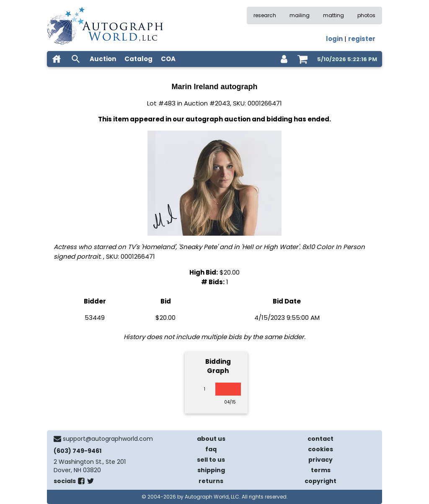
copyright (320, 481)
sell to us (211, 460)
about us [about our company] (211, 439)
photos (366, 15)
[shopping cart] (302, 59)
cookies (320, 449)
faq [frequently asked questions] (211, 449)
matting (333, 15)
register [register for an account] (362, 39)
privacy (320, 460)
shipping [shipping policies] (211, 470)
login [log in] (334, 39)
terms (321, 470)
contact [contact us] (320, 439)
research (265, 15)
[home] (57, 59)
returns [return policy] (211, 481)
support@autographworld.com (108, 439)
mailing (300, 15)
